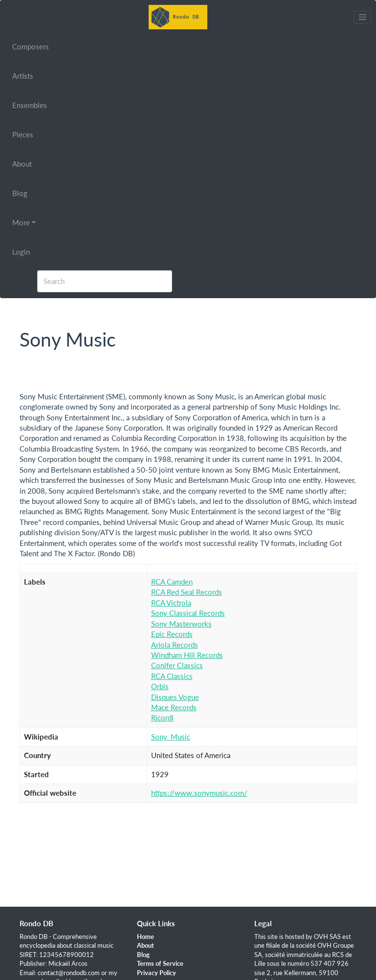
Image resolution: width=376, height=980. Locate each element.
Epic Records (172, 634)
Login (21, 252)
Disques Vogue (175, 697)
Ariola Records (175, 645)
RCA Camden (172, 582)
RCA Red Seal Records (187, 592)
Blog (20, 193)
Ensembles (30, 105)
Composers (31, 46)
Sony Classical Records (188, 613)
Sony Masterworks (181, 624)
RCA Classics (172, 676)
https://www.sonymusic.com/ (199, 793)
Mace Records (174, 707)
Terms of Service (160, 963)
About (22, 164)
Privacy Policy (156, 973)
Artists (23, 76)
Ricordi (162, 718)
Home (145, 936)
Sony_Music (171, 737)
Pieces (23, 134)
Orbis (160, 686)
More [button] (21, 222)
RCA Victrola (171, 603)
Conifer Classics (177, 665)
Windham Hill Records (187, 655)
